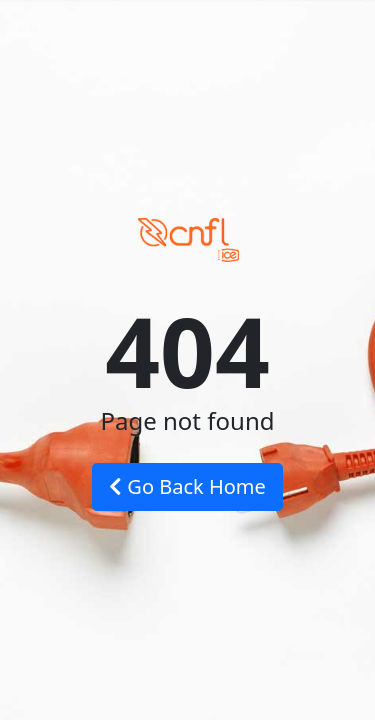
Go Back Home (187, 486)
